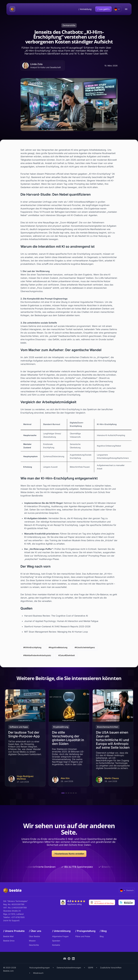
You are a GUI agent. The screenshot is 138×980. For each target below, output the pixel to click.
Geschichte (34, 945)
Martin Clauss (112, 778)
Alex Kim (65, 778)
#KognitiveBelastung (58, 647)
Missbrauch (38, 973)
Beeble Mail (8, 936)
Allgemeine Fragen (60, 936)
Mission (32, 941)
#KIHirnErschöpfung (32, 647)
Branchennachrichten (108, 727)
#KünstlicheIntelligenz (85, 647)
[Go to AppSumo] (73, 902)
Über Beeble (34, 936)
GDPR (91, 968)
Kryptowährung (61, 727)
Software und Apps (19, 727)
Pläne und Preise (83, 936)
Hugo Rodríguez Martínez (25, 778)
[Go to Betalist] (127, 902)
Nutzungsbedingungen (40, 968)
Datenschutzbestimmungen (69, 968)
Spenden (56, 941)
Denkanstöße (69, 25)
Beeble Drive (9, 941)
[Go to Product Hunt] (102, 902)
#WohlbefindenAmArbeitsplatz (37, 655)
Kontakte (56, 945)
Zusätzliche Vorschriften (111, 968)
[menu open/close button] (126, 9)
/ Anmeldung (85, 9)
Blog (102, 936)
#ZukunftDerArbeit (67, 655)
